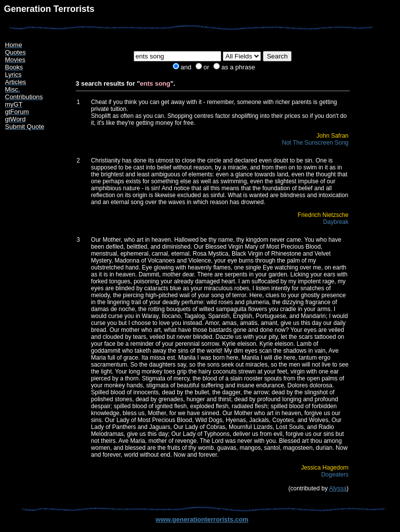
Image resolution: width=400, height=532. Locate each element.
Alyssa (338, 488)
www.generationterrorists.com (202, 519)
